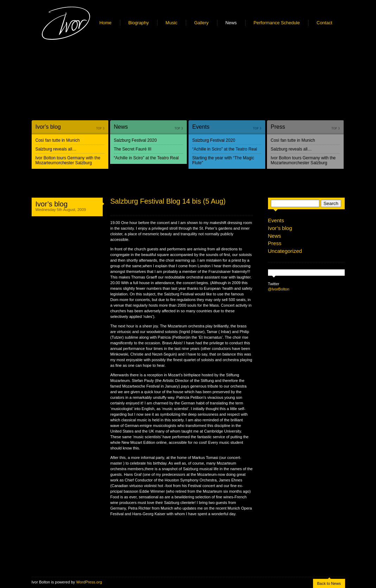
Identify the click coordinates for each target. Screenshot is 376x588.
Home (106, 23)
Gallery (201, 23)
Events (201, 127)
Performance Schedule (277, 23)
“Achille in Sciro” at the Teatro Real (146, 158)
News (231, 23)
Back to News (329, 583)
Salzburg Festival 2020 (135, 140)
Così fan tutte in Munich (58, 140)
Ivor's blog (48, 127)
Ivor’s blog (52, 204)
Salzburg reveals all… (56, 149)
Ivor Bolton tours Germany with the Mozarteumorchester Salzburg (68, 160)
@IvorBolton (279, 289)
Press (278, 127)
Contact (324, 23)
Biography (139, 23)
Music (172, 23)
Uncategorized (285, 251)
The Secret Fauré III (133, 149)
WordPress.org (89, 582)
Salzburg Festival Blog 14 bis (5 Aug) (168, 201)
